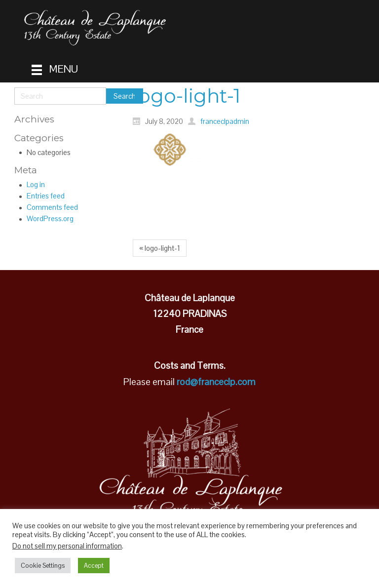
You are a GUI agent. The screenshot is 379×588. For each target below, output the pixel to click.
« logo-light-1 (160, 248)
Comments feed (52, 207)
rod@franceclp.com (216, 382)
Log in (36, 184)
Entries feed (46, 196)
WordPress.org (50, 218)
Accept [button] (94, 566)
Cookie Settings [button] (43, 566)
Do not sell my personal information (67, 546)
